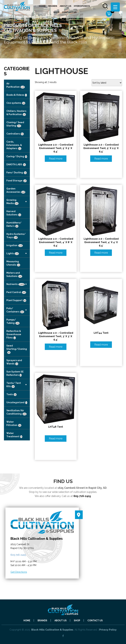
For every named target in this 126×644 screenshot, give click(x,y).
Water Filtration (14, 424)
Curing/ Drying (17, 157)
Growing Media (18, 202)
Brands (53, 6)
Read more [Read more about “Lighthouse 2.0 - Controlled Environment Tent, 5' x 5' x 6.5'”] (56, 159)
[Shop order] (107, 83)
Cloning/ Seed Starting (15, 124)
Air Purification (16, 85)
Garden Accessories (16, 190)
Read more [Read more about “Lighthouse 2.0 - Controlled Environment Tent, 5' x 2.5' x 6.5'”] (101, 159)
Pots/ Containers (18, 310)
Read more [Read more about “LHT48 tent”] (56, 439)
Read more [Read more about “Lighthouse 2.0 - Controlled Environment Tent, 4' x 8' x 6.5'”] (56, 253)
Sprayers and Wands (14, 362)
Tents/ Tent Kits (18, 385)
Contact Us (69, 12)
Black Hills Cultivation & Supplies (52, 630)
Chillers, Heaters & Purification (16, 113)
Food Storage (17, 181)
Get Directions (19, 572)
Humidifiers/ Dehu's (14, 224)
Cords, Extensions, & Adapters (14, 145)
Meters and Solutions (14, 275)
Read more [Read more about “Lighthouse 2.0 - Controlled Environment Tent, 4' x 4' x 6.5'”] (101, 253)
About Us (65, 6)
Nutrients (18, 284)
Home (42, 6)
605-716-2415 (82, 496)
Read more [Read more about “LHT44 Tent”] (101, 345)
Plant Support (16, 300)
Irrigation (15, 246)
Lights (18, 253)
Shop (56, 12)
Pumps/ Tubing (13, 322)
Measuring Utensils (13, 263)
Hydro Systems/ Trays (16, 236)
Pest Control (16, 292)
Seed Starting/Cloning (17, 349)
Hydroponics (82, 6)
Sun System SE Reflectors (15, 373)
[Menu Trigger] (115, 7)
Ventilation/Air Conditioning (16, 412)
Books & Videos (17, 95)
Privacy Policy (108, 630)
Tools (11, 395)
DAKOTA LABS (16, 165)
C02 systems (16, 103)
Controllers (15, 134)
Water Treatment (14, 435)
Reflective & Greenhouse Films (14, 334)
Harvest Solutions (14, 213)
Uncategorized (17, 403)
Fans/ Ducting (17, 173)
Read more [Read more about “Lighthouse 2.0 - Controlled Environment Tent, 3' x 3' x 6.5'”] (56, 347)
